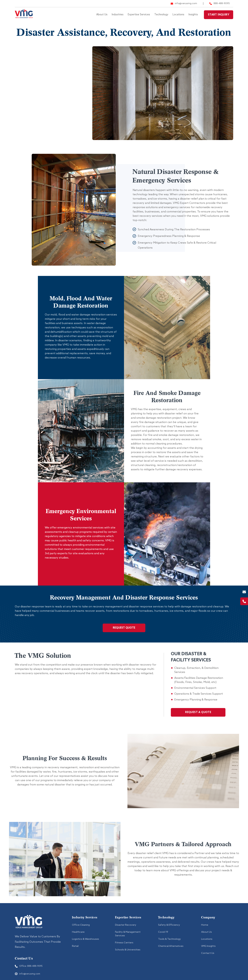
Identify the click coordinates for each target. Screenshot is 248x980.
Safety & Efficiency (169, 929)
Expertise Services (139, 15)
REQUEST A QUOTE (198, 716)
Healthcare (78, 936)
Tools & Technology (169, 943)
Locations (178, 15)
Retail (75, 950)
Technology (161, 15)
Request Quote (124, 632)
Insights (193, 15)
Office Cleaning (81, 929)
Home (205, 929)
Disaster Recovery (35, 85)
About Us (102, 15)
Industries (118, 15)
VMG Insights (208, 950)
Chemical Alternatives (171, 950)
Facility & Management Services (46, 69)
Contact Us (208, 957)
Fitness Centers (33, 54)
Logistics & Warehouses (86, 943)
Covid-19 (163, 936)
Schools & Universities (38, 100)
